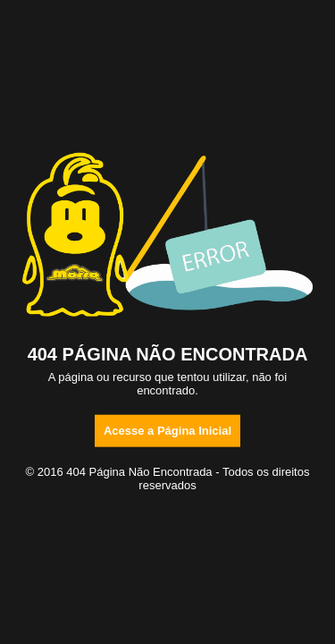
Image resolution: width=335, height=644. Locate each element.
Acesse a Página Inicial (167, 430)
